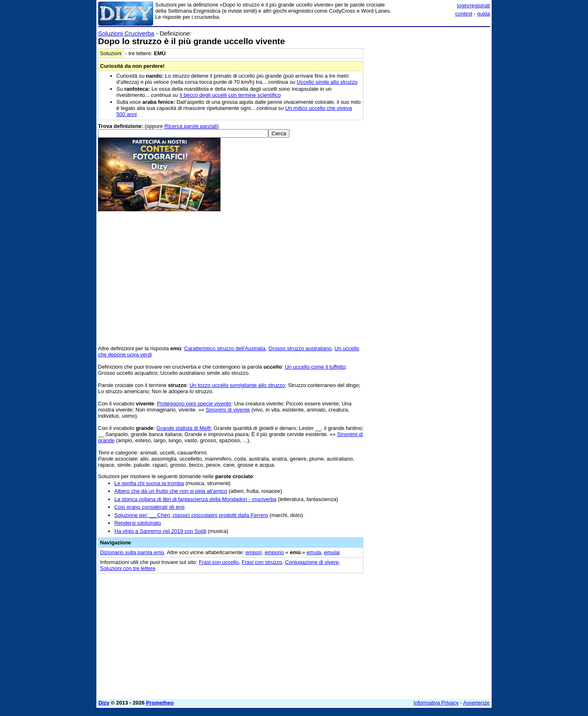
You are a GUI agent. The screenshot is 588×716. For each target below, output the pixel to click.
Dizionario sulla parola (132, 552)
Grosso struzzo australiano (300, 348)
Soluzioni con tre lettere (128, 568)
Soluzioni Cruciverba (126, 33)
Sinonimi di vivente (228, 410)
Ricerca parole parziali (191, 126)
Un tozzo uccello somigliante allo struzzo (237, 385)
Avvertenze (476, 703)
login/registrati (473, 6)
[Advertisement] (429, 152)
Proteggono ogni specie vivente (194, 404)
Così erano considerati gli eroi (149, 507)
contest (464, 14)
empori (254, 552)
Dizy (104, 703)
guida (483, 14)
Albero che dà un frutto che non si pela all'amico (171, 491)
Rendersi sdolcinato (138, 523)
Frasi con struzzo (262, 562)
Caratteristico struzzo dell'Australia (225, 348)
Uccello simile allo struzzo (327, 82)
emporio (274, 552)
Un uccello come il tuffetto (315, 367)
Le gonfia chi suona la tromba (149, 483)
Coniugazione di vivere (312, 562)
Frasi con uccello (219, 562)
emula (314, 552)
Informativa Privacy (436, 703)
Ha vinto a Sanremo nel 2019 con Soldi (160, 531)
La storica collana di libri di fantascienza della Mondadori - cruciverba (195, 499)
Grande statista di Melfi (184, 428)
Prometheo (160, 703)
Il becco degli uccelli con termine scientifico (230, 95)
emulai (332, 552)
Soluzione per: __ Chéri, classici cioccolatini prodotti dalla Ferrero (191, 515)
